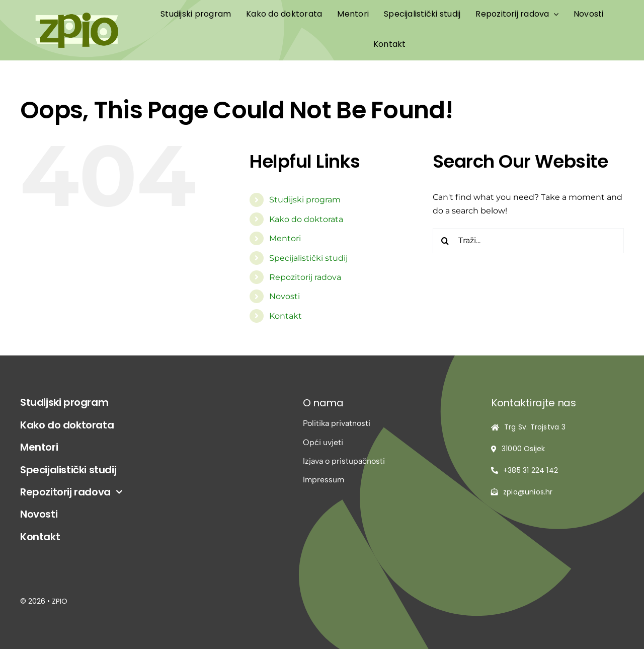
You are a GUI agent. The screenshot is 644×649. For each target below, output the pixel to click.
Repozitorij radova (305, 277)
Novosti (285, 296)
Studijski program (305, 200)
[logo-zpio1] (77, 16)
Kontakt (286, 316)
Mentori (285, 238)
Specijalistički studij (308, 258)
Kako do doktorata (306, 219)
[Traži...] (528, 241)
